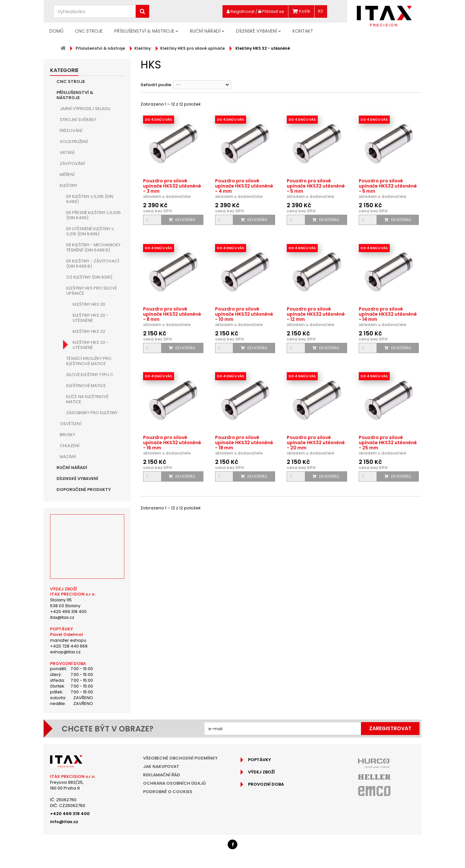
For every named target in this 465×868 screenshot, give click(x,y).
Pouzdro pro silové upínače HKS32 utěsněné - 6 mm (388, 186)
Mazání (68, 457)
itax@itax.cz (62, 617)
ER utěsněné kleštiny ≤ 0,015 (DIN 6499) (90, 231)
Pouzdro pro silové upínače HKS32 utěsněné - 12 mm (316, 314)
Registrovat (241, 11)
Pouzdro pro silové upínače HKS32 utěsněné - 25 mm (388, 443)
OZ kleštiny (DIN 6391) (89, 277)
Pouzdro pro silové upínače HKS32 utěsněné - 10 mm (244, 314)
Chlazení (70, 446)
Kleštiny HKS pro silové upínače (92, 291)
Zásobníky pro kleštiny (92, 413)
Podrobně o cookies (168, 792)
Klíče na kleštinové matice (87, 399)
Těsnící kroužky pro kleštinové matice (89, 361)
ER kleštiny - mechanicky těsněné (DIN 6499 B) (93, 247)
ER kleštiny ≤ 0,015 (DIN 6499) (90, 199)
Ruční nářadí (205, 31)
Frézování (71, 131)
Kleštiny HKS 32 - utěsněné (91, 345)
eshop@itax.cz (65, 652)
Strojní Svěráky (78, 120)
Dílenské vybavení (257, 31)
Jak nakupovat (161, 766)
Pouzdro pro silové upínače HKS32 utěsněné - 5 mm (316, 186)
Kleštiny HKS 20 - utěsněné (91, 318)
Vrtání (67, 153)
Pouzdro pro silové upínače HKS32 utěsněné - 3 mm (172, 186)
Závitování (72, 163)
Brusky (67, 435)
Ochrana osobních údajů (174, 783)
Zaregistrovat (390, 728)
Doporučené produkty (84, 490)
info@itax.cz (64, 822)
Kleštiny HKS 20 (89, 304)
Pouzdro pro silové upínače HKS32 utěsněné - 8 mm (172, 314)
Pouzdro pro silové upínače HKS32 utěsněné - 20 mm (316, 443)
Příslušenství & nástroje (144, 31)
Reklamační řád (162, 775)
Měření (67, 174)
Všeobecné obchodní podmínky (180, 758)
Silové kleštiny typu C (90, 375)
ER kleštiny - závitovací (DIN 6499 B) (93, 264)
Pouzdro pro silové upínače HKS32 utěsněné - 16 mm (172, 443)
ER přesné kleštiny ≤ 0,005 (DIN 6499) (93, 215)
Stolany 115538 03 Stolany (65, 603)
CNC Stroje (89, 31)
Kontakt (303, 31)
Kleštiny (68, 185)
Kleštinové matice (86, 386)
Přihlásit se (271, 11)
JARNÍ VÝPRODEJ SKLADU (85, 109)
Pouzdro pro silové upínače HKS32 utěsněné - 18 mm (244, 443)
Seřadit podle (156, 85)
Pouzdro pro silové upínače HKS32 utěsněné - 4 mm (244, 186)
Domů (56, 31)
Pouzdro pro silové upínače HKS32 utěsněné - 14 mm (388, 314)
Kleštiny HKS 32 (89, 331)
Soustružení (74, 142)
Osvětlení (71, 424)
